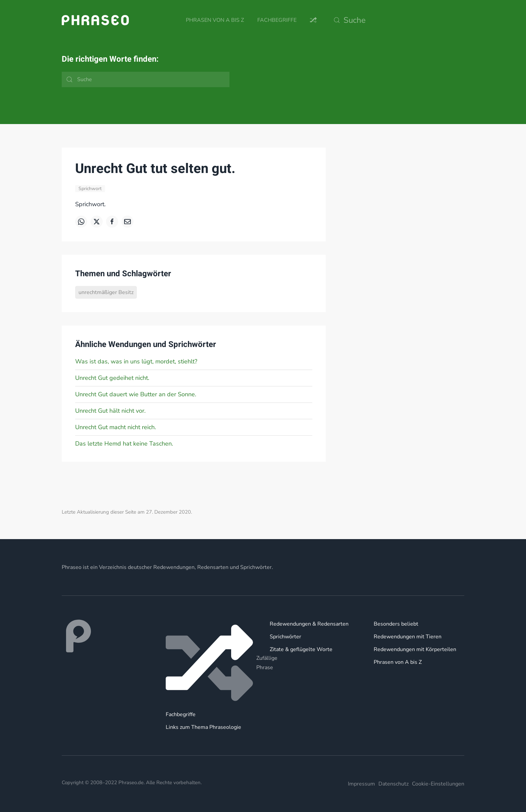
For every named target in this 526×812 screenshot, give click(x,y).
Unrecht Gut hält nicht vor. (110, 411)
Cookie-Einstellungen (438, 784)
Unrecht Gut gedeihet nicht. (112, 378)
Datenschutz (393, 784)
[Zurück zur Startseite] (95, 20)
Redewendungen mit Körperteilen (415, 649)
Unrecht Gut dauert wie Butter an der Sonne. (136, 394)
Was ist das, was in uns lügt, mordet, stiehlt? (136, 361)
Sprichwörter (285, 637)
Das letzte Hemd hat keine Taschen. (124, 444)
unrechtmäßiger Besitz (106, 292)
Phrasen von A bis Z (215, 20)
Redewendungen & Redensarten (309, 624)
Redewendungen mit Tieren (408, 637)
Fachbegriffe (277, 20)
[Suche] (397, 20)
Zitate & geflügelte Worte (301, 649)
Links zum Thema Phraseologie (203, 727)
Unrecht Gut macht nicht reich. (116, 427)
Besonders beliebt (396, 624)
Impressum (361, 784)
